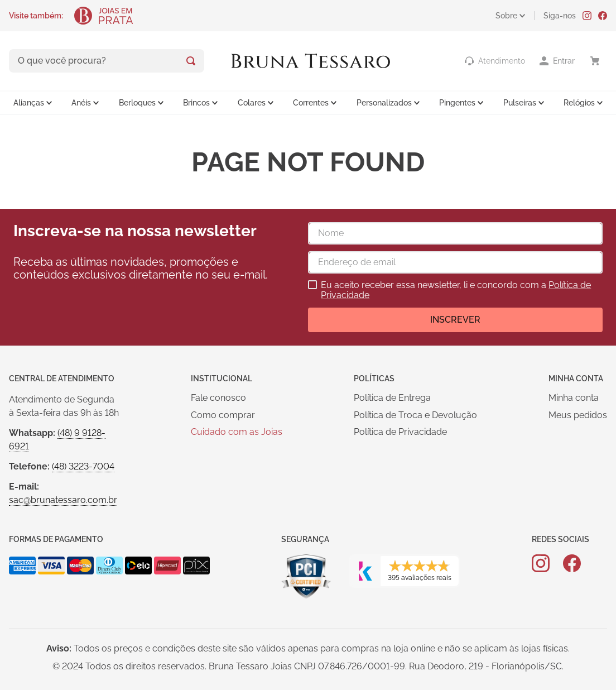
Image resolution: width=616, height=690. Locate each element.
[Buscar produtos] (191, 61)
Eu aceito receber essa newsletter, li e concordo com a (456, 290)
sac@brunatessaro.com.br (63, 500)
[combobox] (107, 61)
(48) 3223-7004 (83, 466)
